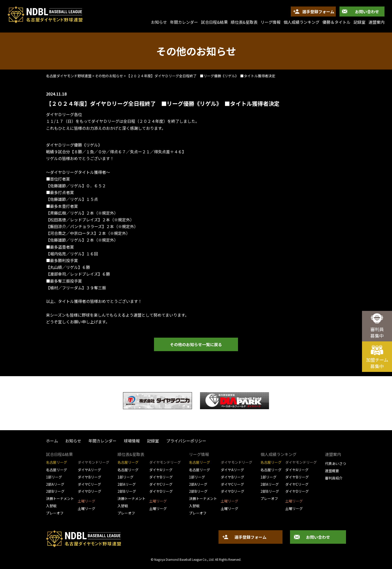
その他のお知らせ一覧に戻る (196, 344)
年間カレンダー (184, 22)
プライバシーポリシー (186, 441)
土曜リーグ (86, 508)
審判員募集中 (377, 332)
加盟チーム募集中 (377, 363)
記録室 (359, 22)
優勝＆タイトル (336, 22)
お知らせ (73, 441)
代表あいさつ (335, 463)
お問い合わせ (367, 12)
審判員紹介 (334, 478)
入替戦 (51, 506)
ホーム (52, 441)
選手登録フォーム (318, 12)
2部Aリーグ (55, 484)
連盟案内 (376, 22)
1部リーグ (54, 477)
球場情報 (132, 441)
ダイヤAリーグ (89, 470)
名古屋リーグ (56, 470)
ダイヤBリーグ (89, 477)
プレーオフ (55, 513)
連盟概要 (332, 471)
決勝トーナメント (60, 498)
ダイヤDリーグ (89, 491)
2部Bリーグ (55, 491)
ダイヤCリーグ (89, 484)
